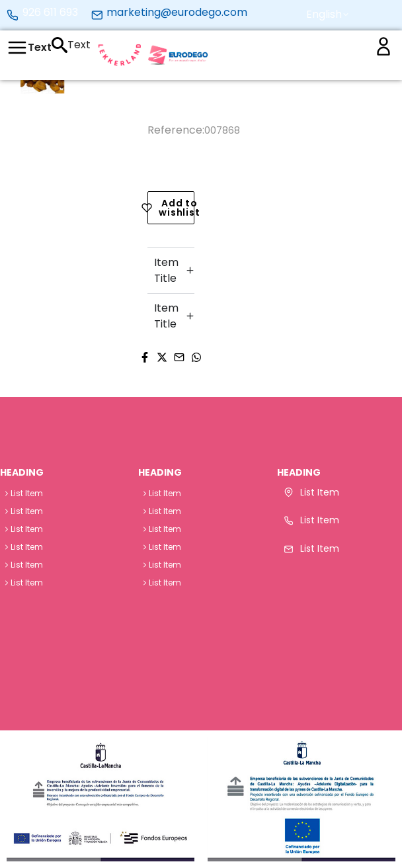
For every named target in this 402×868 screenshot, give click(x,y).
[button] (324, 15)
